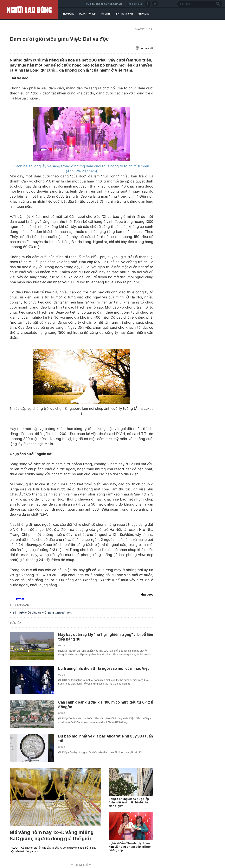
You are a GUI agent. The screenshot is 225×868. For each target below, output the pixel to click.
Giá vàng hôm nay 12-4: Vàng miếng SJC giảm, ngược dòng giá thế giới (52, 835)
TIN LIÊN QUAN (19, 605)
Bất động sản (125, 14)
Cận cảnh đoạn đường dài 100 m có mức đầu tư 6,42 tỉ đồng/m (106, 705)
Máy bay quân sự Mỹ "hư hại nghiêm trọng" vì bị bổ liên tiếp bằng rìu (106, 637)
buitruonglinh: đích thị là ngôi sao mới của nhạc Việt (104, 668)
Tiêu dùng (69, 14)
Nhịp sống (144, 14)
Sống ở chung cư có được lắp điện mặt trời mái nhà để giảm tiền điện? (130, 802)
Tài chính (106, 14)
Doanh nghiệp (87, 14)
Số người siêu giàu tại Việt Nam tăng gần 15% (42, 613)
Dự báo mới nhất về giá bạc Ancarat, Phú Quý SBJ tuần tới (106, 738)
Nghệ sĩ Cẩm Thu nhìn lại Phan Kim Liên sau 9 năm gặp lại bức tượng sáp (130, 847)
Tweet (20, 599)
